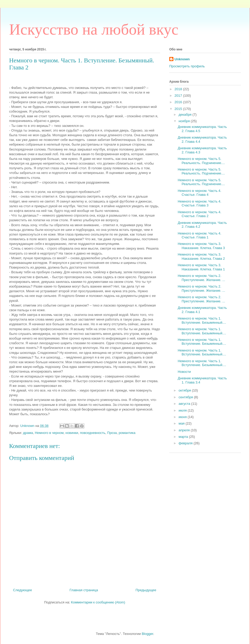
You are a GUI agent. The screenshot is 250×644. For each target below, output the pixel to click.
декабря (186, 115)
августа (185, 404)
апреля (185, 430)
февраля (186, 443)
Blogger (147, 634)
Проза (112, 433)
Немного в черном (49, 433)
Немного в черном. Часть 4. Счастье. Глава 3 (199, 203)
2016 (179, 102)
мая (182, 423)
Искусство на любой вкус (94, 29)
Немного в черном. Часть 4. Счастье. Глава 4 (199, 193)
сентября (186, 397)
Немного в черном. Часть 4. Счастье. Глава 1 (199, 235)
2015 (179, 109)
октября (185, 390)
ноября (185, 121)
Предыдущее (146, 590)
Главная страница (84, 590)
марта (184, 437)
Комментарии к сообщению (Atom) (98, 602)
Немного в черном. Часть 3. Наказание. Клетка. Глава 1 (201, 267)
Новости (184, 372)
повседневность (93, 433)
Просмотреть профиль (187, 66)
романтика (127, 433)
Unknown (182, 59)
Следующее (23, 590)
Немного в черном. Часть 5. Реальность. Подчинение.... (201, 161)
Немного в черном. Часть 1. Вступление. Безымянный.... (202, 320)
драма (28, 433)
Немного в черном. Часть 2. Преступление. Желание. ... (201, 278)
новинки (72, 433)
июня (183, 417)
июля (183, 410)
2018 (179, 89)
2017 (179, 96)
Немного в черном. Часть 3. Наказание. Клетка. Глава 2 (201, 256)
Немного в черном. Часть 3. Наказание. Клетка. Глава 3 (201, 246)
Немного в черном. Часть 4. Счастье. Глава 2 (199, 214)
